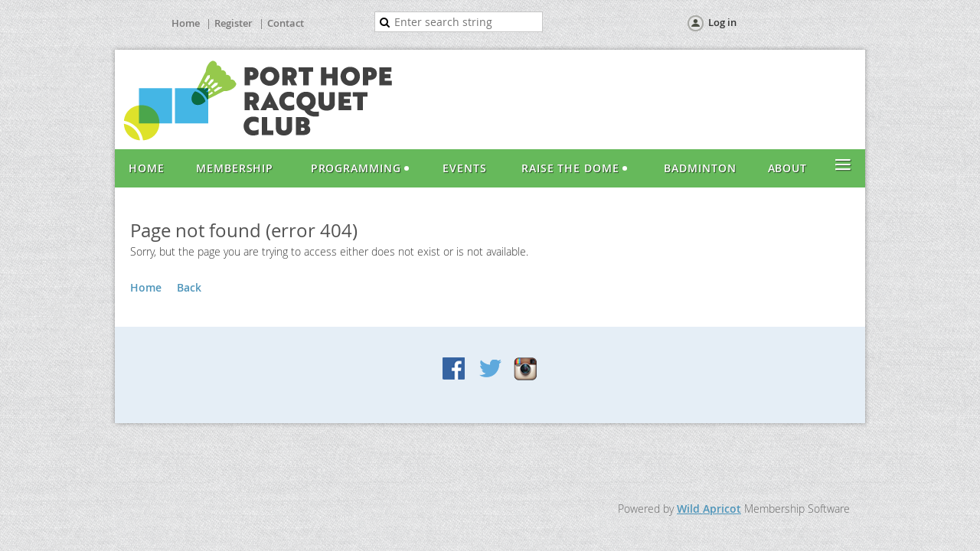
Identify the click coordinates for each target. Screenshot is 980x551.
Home (186, 23)
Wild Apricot (709, 509)
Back (189, 287)
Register (234, 23)
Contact (286, 23)
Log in (722, 22)
